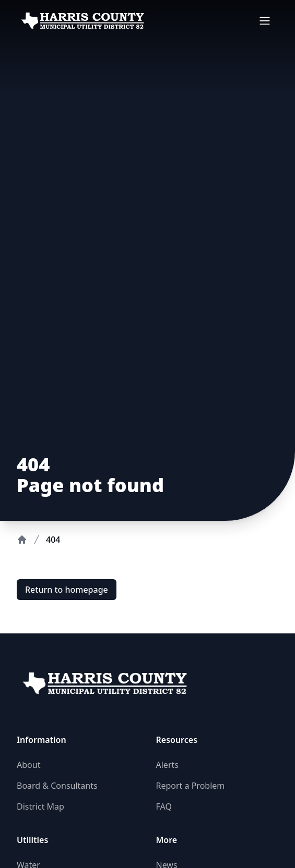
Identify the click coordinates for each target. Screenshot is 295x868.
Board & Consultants (57, 786)
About (28, 765)
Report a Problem (191, 786)
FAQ (164, 806)
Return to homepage (67, 590)
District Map (40, 806)
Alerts (167, 765)
